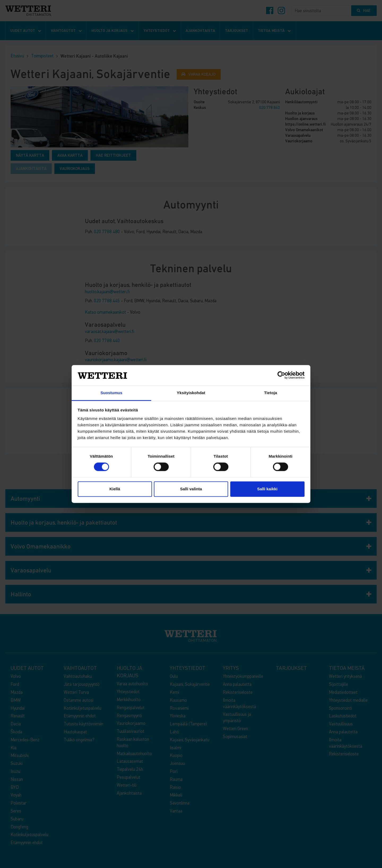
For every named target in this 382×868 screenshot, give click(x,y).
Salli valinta (191, 489)
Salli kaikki (267, 489)
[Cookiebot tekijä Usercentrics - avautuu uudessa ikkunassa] (281, 375)
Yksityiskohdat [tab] (191, 393)
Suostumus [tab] (112, 393)
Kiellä (115, 489)
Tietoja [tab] (271, 393)
